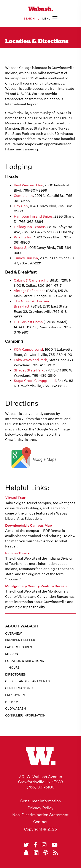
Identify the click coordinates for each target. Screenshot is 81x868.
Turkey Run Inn (26, 258)
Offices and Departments (27, 681)
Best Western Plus (28, 185)
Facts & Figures (19, 647)
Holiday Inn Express (30, 227)
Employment (16, 695)
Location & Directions (25, 661)
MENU (50, 18)
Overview (13, 633)
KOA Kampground (28, 349)
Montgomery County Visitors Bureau (36, 586)
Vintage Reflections (30, 291)
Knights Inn (23, 237)
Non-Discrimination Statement (40, 815)
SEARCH (31, 19)
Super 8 (20, 248)
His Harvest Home (28, 322)
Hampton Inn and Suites (33, 216)
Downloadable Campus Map (29, 525)
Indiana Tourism (19, 553)
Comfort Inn (23, 196)
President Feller (20, 640)
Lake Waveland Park (30, 360)
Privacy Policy (41, 808)
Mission (12, 654)
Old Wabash (16, 708)
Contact (40, 822)
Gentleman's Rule (21, 688)
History (12, 702)
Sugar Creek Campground (35, 381)
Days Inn (21, 206)
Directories (15, 674)
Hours (14, 668)
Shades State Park (29, 370)
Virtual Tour (15, 498)
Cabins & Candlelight (31, 280)
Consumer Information (25, 715)
